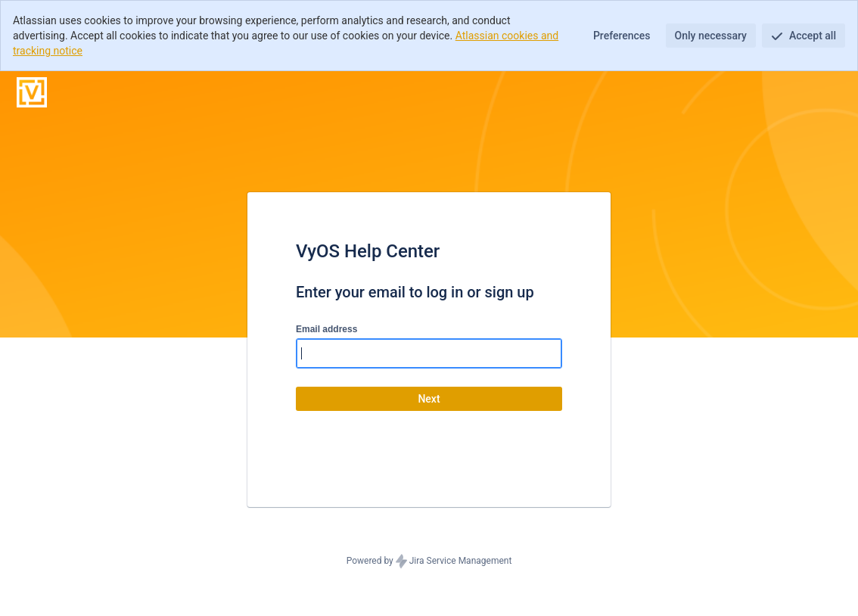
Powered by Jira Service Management (429, 562)
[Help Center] (32, 92)
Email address (326, 329)
